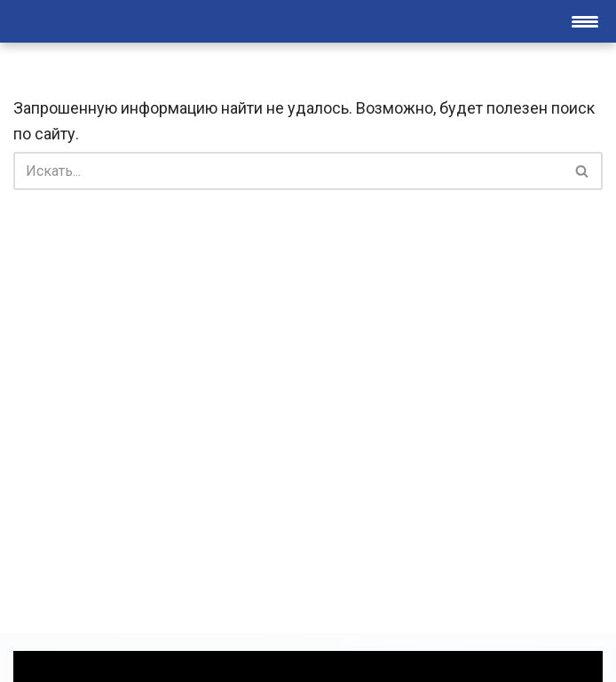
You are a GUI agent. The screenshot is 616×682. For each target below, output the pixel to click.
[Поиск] (288, 171)
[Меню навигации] (585, 21)
